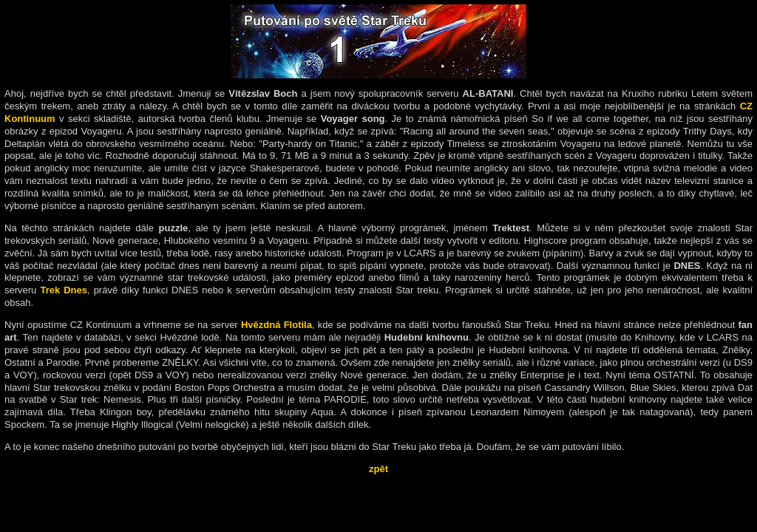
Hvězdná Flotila (276, 325)
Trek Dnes (64, 290)
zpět (378, 469)
